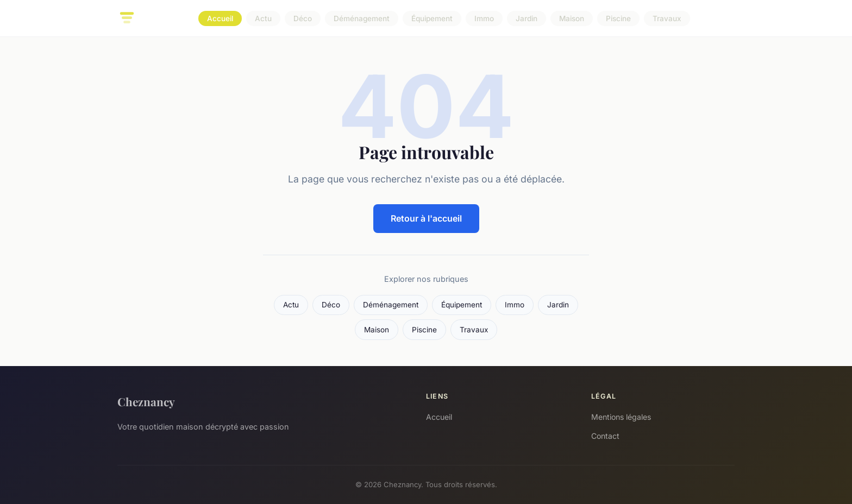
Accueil (220, 18)
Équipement (432, 18)
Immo (484, 18)
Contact (605, 436)
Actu (263, 18)
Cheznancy (146, 401)
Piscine (618, 18)
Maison (572, 18)
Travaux (667, 18)
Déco (303, 18)
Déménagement (362, 18)
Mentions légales (621, 417)
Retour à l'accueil (426, 218)
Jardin (527, 18)
